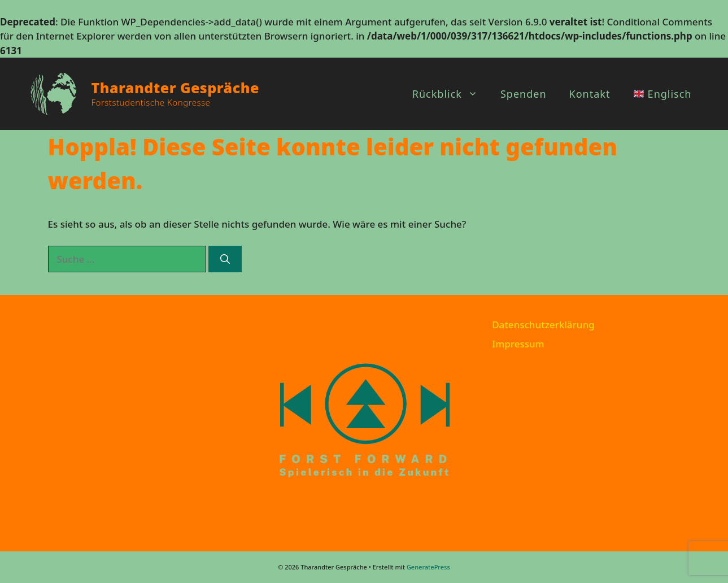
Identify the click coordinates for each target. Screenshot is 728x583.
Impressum (518, 344)
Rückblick (451, 94)
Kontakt (590, 94)
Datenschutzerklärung (543, 325)
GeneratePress (428, 567)
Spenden (524, 94)
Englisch (663, 94)
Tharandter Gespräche (175, 88)
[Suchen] (225, 259)
